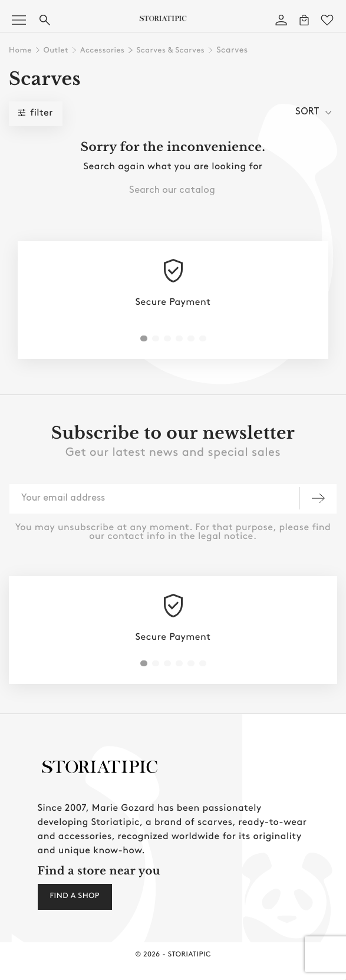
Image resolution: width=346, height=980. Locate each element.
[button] (144, 338)
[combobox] (173, 190)
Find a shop (75, 896)
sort (313, 112)
